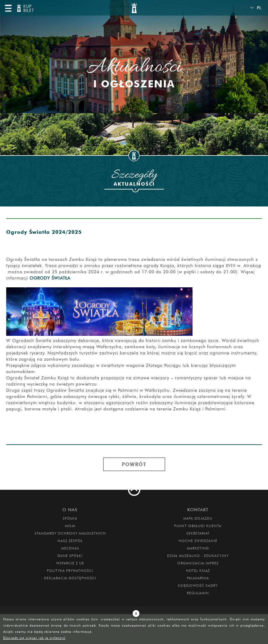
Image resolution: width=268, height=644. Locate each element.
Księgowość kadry (198, 586)
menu (8, 8)
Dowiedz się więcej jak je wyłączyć (34, 638)
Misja (70, 526)
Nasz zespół (70, 541)
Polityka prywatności (70, 571)
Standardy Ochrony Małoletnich (70, 533)
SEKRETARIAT (198, 533)
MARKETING (198, 548)
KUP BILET (28, 9)
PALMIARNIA (198, 578)
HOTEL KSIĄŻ (198, 571)
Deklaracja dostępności (70, 578)
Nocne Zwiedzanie (198, 541)
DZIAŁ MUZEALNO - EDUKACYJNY (198, 556)
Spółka (70, 518)
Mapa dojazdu (198, 518)
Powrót (134, 464)
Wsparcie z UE (70, 563)
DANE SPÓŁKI (70, 556)
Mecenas (70, 548)
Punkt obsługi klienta (198, 526)
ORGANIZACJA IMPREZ (198, 563)
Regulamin (198, 593)
